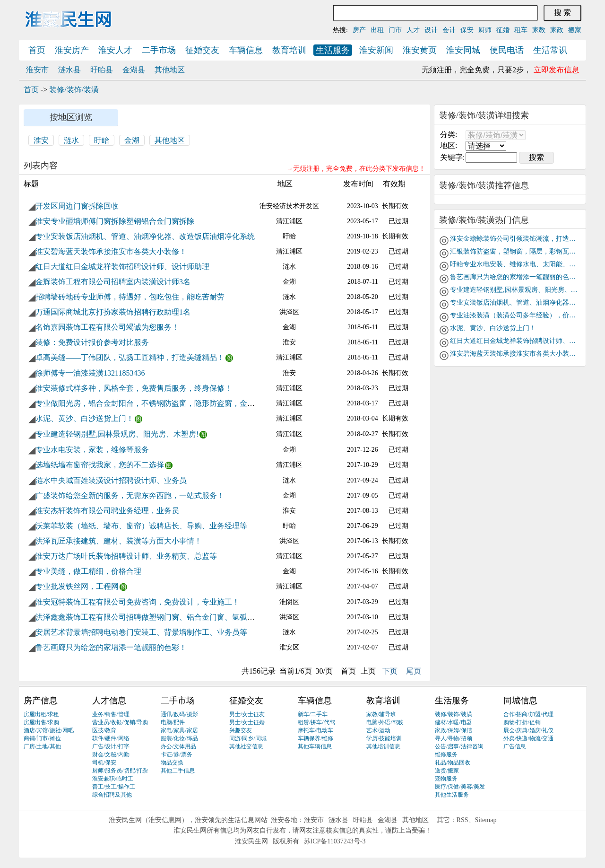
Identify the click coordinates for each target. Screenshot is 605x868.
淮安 (41, 140)
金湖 (132, 140)
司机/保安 (104, 763)
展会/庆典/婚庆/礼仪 (528, 730)
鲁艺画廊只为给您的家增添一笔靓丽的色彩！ (111, 647)
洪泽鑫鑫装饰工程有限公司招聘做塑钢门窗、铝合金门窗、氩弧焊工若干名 (160, 617)
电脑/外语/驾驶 (385, 722)
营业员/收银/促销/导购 (120, 722)
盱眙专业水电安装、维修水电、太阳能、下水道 (514, 264)
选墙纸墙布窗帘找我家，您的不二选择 (100, 465)
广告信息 (515, 746)
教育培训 (289, 50)
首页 (37, 50)
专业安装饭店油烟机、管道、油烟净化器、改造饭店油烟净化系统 (145, 236)
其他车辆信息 (315, 746)
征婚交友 (202, 50)
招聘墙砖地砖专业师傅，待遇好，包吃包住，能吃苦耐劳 (130, 297)
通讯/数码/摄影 (179, 714)
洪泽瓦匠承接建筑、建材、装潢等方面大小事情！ (119, 541)
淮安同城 (463, 50)
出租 (377, 30)
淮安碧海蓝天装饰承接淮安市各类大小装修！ (111, 251)
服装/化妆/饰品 (179, 738)
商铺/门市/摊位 (42, 738)
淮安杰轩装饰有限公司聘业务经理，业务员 (107, 511)
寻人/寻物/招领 (454, 738)
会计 (449, 30)
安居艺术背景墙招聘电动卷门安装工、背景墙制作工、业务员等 (141, 632)
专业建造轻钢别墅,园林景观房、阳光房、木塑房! (117, 434)
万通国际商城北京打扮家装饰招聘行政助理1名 (113, 312)
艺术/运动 (378, 730)
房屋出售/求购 (41, 722)
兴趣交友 (241, 730)
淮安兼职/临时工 (113, 779)
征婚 (503, 30)
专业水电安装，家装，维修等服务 (92, 450)
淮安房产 (72, 50)
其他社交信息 (246, 746)
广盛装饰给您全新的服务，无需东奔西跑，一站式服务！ (130, 495)
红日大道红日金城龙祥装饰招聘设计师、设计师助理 (122, 267)
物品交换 (172, 763)
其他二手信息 (178, 771)
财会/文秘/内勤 (111, 754)
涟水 (71, 140)
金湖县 (134, 70)
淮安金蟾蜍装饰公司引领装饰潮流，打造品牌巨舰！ (514, 239)
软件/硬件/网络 (111, 738)
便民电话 (507, 50)
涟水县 (69, 70)
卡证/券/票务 (177, 754)
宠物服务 (446, 779)
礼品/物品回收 (453, 763)
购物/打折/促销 (522, 722)
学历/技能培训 (384, 738)
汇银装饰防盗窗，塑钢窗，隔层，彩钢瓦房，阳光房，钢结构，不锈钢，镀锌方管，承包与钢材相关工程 (514, 251)
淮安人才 (115, 50)
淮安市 (37, 70)
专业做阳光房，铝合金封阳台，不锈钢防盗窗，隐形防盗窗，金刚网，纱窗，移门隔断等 (183, 403)
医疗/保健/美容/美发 (460, 787)
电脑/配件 (173, 722)
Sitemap (486, 820)
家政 (557, 30)
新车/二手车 (313, 714)
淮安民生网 (125, 820)
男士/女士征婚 (247, 722)
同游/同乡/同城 (248, 738)
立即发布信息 (556, 70)
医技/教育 (104, 730)
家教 (539, 30)
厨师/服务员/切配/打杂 (120, 771)
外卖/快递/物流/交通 (528, 738)
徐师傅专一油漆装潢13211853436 (90, 373)
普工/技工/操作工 (114, 787)
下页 (390, 671)
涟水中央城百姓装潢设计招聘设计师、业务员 (111, 480)
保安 (467, 30)
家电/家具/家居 (179, 730)
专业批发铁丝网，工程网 (77, 586)
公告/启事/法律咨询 (459, 746)
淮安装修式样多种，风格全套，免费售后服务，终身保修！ (134, 388)
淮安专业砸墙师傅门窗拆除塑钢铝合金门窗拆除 (115, 221)
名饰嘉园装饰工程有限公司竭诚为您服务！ (107, 327)
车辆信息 (246, 50)
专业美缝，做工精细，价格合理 (88, 571)
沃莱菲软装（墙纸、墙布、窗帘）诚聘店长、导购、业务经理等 (141, 526)
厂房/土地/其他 (42, 746)
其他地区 (170, 70)
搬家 (575, 30)
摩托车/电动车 (315, 730)
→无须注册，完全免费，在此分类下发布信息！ (356, 169)
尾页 (414, 671)
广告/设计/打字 (111, 746)
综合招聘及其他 (112, 795)
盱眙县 (102, 70)
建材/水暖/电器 (454, 722)
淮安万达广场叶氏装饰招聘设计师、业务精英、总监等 (126, 556)
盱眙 (102, 140)
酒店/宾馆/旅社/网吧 (49, 730)
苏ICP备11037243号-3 (335, 841)
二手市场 (159, 50)
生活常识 (550, 50)
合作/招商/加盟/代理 (528, 714)
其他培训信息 (383, 746)
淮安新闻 (376, 50)
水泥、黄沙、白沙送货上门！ (85, 418)
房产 (359, 30)
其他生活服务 (452, 795)
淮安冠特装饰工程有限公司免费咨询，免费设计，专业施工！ (138, 602)
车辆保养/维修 (315, 738)
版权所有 (286, 841)
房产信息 (41, 701)
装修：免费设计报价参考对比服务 (92, 342)
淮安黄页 (420, 50)
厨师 (485, 30)
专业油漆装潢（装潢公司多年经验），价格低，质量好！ (514, 315)
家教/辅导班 (381, 714)
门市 (395, 30)
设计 (431, 30)
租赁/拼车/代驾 (316, 722)
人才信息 (109, 701)
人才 (413, 30)
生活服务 (333, 50)
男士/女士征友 (247, 714)
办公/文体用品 (178, 746)
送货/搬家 (447, 771)
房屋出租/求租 (41, 714)
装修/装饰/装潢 (74, 90)
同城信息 (520, 701)
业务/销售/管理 (111, 714)
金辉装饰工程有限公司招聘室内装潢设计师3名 (113, 282)
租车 (521, 30)
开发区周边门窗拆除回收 (77, 206)
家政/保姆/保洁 (454, 730)
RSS (462, 820)
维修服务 (446, 754)
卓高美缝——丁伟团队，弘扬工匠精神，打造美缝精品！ (130, 357)
